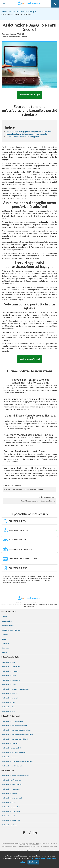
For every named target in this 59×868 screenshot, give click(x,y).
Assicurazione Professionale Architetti (15, 739)
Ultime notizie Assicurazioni (30, 371)
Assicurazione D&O (8, 816)
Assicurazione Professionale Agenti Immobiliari (17, 735)
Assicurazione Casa (8, 662)
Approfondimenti (15, 12)
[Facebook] (24, 833)
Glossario (5, 635)
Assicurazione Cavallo (9, 685)
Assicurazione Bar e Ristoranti (12, 798)
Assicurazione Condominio (11, 811)
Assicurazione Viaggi (30, 95)
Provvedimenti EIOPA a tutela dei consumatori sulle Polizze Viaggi (30, 381)
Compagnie (6, 643)
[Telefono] (55, 4)
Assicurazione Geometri (10, 744)
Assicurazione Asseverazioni (11, 748)
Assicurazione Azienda (9, 825)
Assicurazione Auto (8, 702)
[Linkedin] (35, 833)
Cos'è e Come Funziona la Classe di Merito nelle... (24, 489)
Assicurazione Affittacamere (11, 780)
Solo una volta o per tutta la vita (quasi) (23, 137)
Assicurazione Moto (9, 707)
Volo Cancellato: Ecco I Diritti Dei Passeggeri (30, 468)
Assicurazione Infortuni (10, 698)
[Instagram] (29, 833)
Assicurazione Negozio (9, 794)
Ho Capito (33, 862)
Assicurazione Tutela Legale (11, 820)
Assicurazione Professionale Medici (14, 752)
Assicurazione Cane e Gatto (11, 680)
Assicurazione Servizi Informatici (13, 766)
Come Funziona (7, 621)
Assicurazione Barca (8, 711)
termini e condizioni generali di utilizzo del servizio (42, 850)
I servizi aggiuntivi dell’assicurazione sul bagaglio (27, 134)
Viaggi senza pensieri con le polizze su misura (30, 399)
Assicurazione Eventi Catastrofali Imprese (16, 776)
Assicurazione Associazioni (11, 807)
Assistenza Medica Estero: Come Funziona (28, 435)
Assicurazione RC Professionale (12, 721)
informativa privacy (23, 850)
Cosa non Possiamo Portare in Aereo (25, 451)
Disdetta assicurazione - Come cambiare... (38, 501)
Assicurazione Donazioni (10, 671)
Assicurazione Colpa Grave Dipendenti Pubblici (17, 761)
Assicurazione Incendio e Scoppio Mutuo (15, 689)
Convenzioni (6, 648)
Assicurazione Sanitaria (9, 693)
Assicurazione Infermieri (10, 757)
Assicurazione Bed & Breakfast (12, 784)
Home (3, 12)
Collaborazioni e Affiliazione (11, 630)
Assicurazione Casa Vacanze (11, 789)
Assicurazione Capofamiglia (11, 667)
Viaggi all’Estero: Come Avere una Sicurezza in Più (30, 417)
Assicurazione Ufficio (9, 802)
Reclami (4, 652)
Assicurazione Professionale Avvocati (14, 726)
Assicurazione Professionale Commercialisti (16, 730)
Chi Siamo (5, 617)
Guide (4, 639)
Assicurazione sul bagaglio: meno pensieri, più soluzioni (29, 131)
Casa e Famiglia (30, 12)
